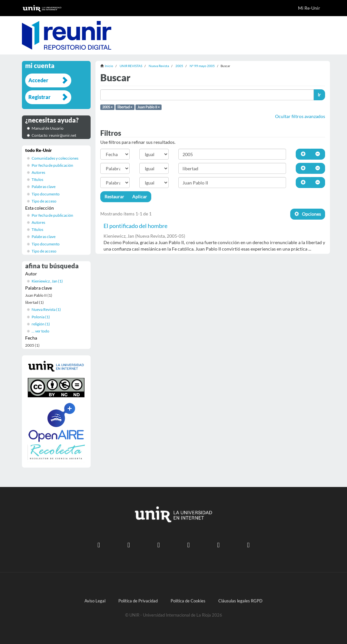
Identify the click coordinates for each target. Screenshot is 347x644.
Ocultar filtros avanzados (300, 116)
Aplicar (140, 197)
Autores (38, 172)
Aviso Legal (95, 601)
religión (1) (41, 324)
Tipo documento (46, 194)
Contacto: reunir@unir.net (54, 135)
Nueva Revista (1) (46, 309)
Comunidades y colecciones (55, 158)
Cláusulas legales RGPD (240, 601)
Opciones (308, 214)
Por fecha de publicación (52, 165)
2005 (179, 66)
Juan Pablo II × (149, 107)
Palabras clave (44, 187)
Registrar (40, 97)
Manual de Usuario (48, 128)
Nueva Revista (159, 66)
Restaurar (114, 197)
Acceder (38, 80)
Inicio (109, 66)
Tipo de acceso (44, 201)
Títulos (37, 179)
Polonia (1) (41, 317)
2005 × (107, 107)
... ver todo (40, 331)
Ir (319, 95)
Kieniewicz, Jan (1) (47, 281)
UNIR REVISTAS (131, 66)
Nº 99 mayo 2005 (202, 66)
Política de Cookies (188, 601)
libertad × (125, 107)
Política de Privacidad (138, 601)
